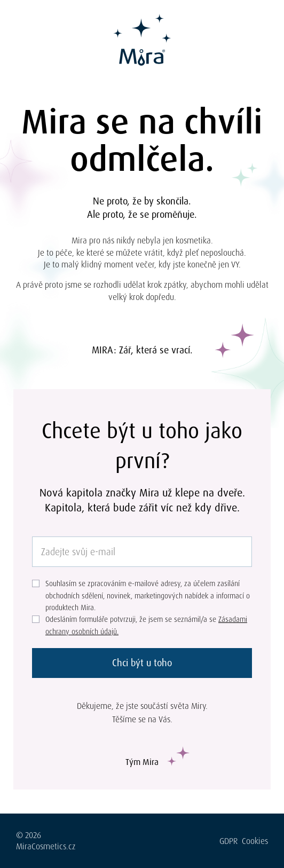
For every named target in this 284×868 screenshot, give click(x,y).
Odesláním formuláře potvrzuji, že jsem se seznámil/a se (146, 625)
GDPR (228, 841)
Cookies (255, 841)
